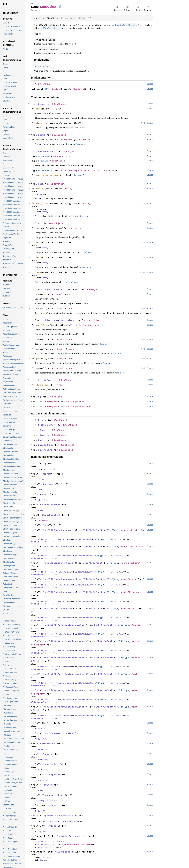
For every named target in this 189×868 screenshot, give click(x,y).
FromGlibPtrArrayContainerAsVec (63, 625)
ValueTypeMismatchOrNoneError (78, 844)
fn (55, 170)
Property (48, 754)
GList (134, 530)
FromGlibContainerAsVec (58, 530)
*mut (124, 579)
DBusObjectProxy (77, 402)
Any (44, 463)
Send (42, 430)
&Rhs (60, 308)
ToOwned (47, 785)
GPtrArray (137, 546)
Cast (45, 494)
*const (126, 530)
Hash (41, 184)
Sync (42, 435)
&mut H (67, 189)
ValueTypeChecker (46, 844)
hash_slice (42, 203)
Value (46, 739)
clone (39, 109)
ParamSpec (44, 156)
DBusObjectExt (51, 515)
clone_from (42, 123)
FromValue (51, 821)
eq (37, 294)
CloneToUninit (51, 505)
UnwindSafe (45, 450)
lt (37, 339)
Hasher (42, 194)
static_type (43, 385)
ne (37, 308)
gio (33, 3)
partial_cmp (43, 325)
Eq (40, 397)
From (45, 525)
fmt (37, 140)
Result (86, 140)
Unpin (42, 440)
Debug (42, 135)
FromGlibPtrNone (63, 539)
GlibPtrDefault (93, 530)
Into (49, 723)
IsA (40, 402)
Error (41, 847)
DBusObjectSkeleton (79, 407)
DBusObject (45, 84)
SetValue (43, 161)
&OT (59, 294)
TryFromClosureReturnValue (60, 816)
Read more (80, 127)
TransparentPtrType (47, 801)
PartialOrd (67, 320)
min (37, 257)
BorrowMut (49, 484)
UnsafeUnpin (46, 445)
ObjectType (51, 289)
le (37, 349)
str (60, 170)
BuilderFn (44, 170)
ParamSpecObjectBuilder (83, 170)
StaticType (45, 380)
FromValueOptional (68, 836)
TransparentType (53, 795)
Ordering (76, 228)
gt (37, 359)
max (37, 242)
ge (37, 368)
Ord (40, 223)
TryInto (51, 826)
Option (56, 89)
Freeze (42, 420)
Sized (44, 212)
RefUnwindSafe (47, 425)
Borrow (47, 474)
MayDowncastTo (64, 852)
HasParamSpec (47, 151)
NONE (47, 89)
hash (38, 189)
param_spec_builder (47, 175)
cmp (37, 228)
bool (70, 294)
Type (60, 385)
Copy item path (60, 7)
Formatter (65, 140)
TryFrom (51, 805)
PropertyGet (50, 764)
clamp (39, 272)
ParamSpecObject (63, 156)
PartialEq (67, 289)
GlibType (112, 530)
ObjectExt (49, 744)
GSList (135, 563)
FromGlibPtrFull (115, 539)
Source (34, 10)
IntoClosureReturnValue (58, 733)
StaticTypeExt (51, 774)
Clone (42, 104)
